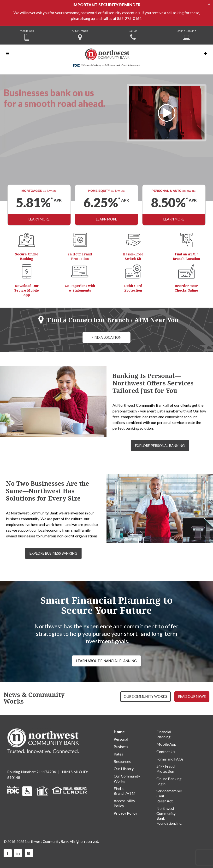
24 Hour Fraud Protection (80, 256)
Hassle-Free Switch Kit (133, 256)
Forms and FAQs (170, 759)
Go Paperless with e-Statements (80, 288)
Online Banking (186, 31)
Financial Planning (164, 734)
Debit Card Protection (133, 288)
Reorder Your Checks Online (186, 288)
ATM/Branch (80, 31)
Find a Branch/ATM (125, 791)
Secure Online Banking (27, 256)
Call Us (133, 31)
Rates (118, 754)
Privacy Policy (125, 813)
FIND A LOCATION (106, 337)
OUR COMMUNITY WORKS (145, 696)
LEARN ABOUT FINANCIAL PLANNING (106, 661)
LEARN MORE (39, 219)
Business (121, 747)
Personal (121, 739)
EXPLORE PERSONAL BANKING (160, 446)
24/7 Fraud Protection (166, 769)
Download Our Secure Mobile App (27, 290)
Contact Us (166, 752)
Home (119, 732)
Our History (124, 769)
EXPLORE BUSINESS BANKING (53, 553)
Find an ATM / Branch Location (186, 256)
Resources (122, 761)
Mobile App (27, 31)
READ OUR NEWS (192, 696)
